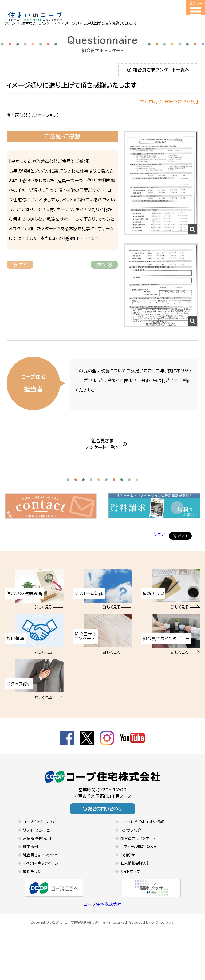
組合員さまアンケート (138, 864)
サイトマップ (130, 898)
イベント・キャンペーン (41, 889)
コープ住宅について (39, 848)
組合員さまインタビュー (42, 881)
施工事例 (30, 873)
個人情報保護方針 (135, 889)
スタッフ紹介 (131, 856)
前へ (20, 265)
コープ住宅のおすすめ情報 (142, 848)
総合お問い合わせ (103, 835)
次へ (105, 265)
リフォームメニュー (38, 856)
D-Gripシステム (163, 947)
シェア (159, 560)
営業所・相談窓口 (37, 864)
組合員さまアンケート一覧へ (158, 70)
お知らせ (128, 881)
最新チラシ (32, 898)
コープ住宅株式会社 (103, 930)
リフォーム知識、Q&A (138, 873)
